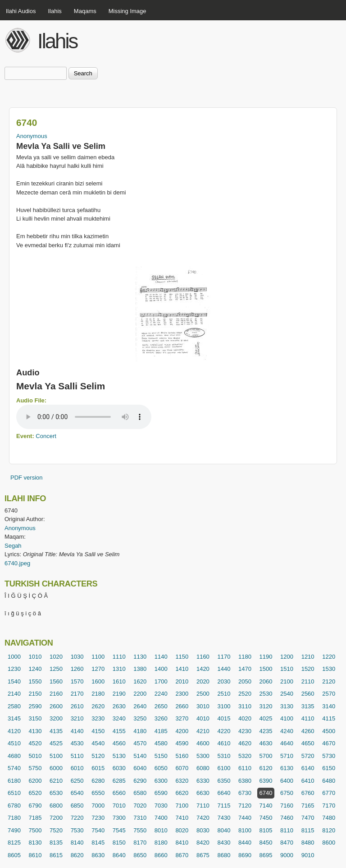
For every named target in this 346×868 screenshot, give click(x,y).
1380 (140, 669)
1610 (119, 681)
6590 (161, 793)
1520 (308, 669)
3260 (161, 718)
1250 (56, 669)
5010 (35, 756)
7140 (266, 806)
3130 (287, 706)
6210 (56, 781)
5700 (266, 756)
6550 (98, 793)
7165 (308, 806)
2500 (203, 694)
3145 (14, 718)
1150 (182, 657)
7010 (119, 806)
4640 (287, 743)
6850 (77, 806)
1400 (161, 669)
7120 (245, 806)
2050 (245, 681)
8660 (161, 855)
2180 (98, 694)
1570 (77, 681)
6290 (140, 781)
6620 (182, 793)
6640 (224, 793)
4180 (140, 731)
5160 (182, 756)
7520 (56, 830)
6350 (224, 781)
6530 (56, 793)
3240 (119, 718)
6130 (287, 768)
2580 (14, 706)
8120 (329, 830)
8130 (35, 843)
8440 (245, 843)
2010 (182, 681)
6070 (182, 768)
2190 (119, 694)
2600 (56, 706)
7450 (266, 818)
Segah (13, 546)
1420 (203, 669)
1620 (140, 681)
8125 (14, 843)
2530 (266, 694)
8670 (182, 855)
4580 (161, 743)
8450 (266, 843)
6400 (287, 781)
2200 (140, 694)
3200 (56, 718)
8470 (287, 843)
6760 (308, 793)
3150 (35, 718)
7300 (119, 818)
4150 (98, 731)
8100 (245, 830)
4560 (119, 743)
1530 (329, 669)
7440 (245, 818)
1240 (35, 669)
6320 (182, 781)
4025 (266, 718)
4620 (245, 743)
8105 (266, 830)
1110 (119, 657)
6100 (224, 768)
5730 (329, 756)
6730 (245, 793)
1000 (14, 657)
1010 (35, 657)
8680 (224, 855)
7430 (224, 818)
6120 (266, 768)
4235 (266, 731)
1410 (182, 669)
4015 (224, 718)
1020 (56, 657)
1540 (14, 681)
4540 (98, 743)
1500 (266, 669)
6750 (287, 793)
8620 (77, 855)
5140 (140, 756)
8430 (224, 843)
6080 (203, 768)
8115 (308, 830)
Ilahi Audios (21, 11)
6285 (119, 781)
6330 (203, 781)
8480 (308, 843)
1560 (56, 681)
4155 (119, 731)
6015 (98, 768)
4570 (140, 743)
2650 (161, 706)
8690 (245, 855)
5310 (224, 756)
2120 (329, 681)
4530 (77, 743)
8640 (119, 855)
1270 (98, 669)
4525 (56, 743)
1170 (224, 657)
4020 (245, 718)
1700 (161, 681)
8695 (266, 855)
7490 (14, 830)
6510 (14, 793)
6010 (77, 768)
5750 (35, 768)
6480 (329, 781)
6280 (98, 781)
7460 (287, 818)
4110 (308, 718)
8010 (161, 830)
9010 (308, 855)
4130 (35, 731)
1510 (287, 669)
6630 (203, 793)
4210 (203, 731)
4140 (77, 731)
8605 (14, 855)
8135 (56, 843)
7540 (98, 830)
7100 (182, 806)
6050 (161, 768)
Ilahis (55, 11)
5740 (14, 768)
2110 (308, 681)
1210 (308, 657)
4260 (308, 731)
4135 (56, 731)
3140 (329, 706)
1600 (98, 681)
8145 (98, 843)
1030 (77, 657)
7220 (77, 818)
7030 (161, 806)
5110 (77, 756)
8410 (182, 843)
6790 (35, 806)
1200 (287, 657)
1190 (266, 657)
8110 (287, 830)
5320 (245, 756)
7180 (14, 818)
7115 (224, 806)
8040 (224, 830)
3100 (224, 706)
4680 (14, 756)
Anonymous (32, 136)
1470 (245, 669)
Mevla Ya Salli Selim (61, 386)
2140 (14, 694)
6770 (329, 793)
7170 (329, 806)
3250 (140, 718)
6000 (56, 768)
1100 (98, 657)
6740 (266, 793)
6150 (329, 768)
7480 (329, 818)
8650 (140, 855)
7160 (287, 806)
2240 (161, 694)
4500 (329, 731)
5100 (56, 756)
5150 (161, 756)
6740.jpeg (17, 563)
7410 (182, 818)
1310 (119, 669)
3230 (98, 718)
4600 (203, 743)
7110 (203, 806)
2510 (224, 694)
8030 (203, 830)
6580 (140, 793)
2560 (308, 694)
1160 (203, 657)
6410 (308, 781)
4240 (287, 731)
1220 (329, 657)
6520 (35, 793)
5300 (203, 756)
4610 (224, 743)
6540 (77, 793)
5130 (119, 756)
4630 (266, 743)
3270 (182, 718)
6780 (14, 806)
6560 (119, 793)
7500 (35, 830)
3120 (266, 706)
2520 (245, 694)
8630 (98, 855)
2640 (140, 706)
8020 (182, 830)
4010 (203, 718)
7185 (35, 818)
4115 (329, 718)
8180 (161, 843)
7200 (56, 818)
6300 (161, 781)
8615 (56, 855)
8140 (77, 843)
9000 (287, 855)
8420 (203, 843)
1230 (14, 669)
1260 (77, 669)
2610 (77, 706)
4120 (14, 731)
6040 (140, 768)
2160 (56, 694)
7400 (161, 818)
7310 (140, 818)
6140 (308, 768)
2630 (119, 706)
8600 (329, 843)
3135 (308, 706)
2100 (287, 681)
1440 (224, 669)
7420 (203, 818)
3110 (245, 706)
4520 (35, 743)
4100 (287, 718)
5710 (287, 756)
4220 (224, 731)
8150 (119, 843)
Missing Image (127, 11)
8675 (203, 855)
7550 (140, 830)
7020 (140, 806)
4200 (182, 731)
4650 (308, 743)
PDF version (27, 478)
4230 (245, 731)
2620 (98, 706)
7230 (98, 818)
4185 (161, 731)
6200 (35, 781)
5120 (98, 756)
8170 (140, 843)
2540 (287, 694)
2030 (224, 681)
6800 (56, 806)
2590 (35, 706)
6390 (266, 781)
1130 (140, 657)
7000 (98, 806)
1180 (245, 657)
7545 (119, 830)
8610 (35, 855)
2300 (182, 694)
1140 (161, 657)
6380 (245, 781)
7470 (308, 818)
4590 (182, 743)
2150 (35, 694)
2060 (266, 681)
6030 (119, 768)
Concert (46, 436)
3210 (77, 718)
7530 (77, 830)
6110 (245, 768)
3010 (203, 706)
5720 (308, 756)
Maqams (85, 11)
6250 (77, 781)
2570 (329, 694)
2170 (77, 694)
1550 (35, 681)
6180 (14, 781)
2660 (182, 706)
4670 (329, 743)
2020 (203, 681)
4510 (14, 743)
